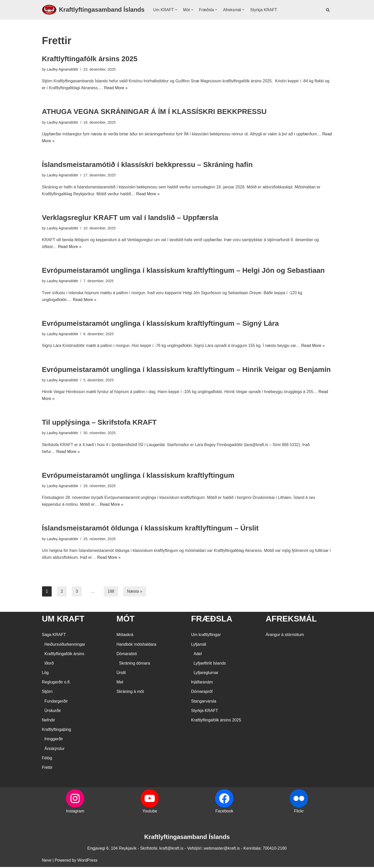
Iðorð (49, 664)
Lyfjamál (199, 645)
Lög (45, 674)
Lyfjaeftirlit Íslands (210, 664)
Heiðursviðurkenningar (65, 645)
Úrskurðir (53, 712)
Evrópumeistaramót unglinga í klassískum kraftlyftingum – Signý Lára (160, 324)
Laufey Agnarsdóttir (63, 69)
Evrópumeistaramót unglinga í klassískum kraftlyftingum (138, 476)
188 (111, 592)
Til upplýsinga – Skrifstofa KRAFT (99, 423)
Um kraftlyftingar (206, 636)
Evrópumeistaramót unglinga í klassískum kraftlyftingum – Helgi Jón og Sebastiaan (183, 271)
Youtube (150, 812)
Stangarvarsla (204, 702)
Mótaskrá (125, 636)
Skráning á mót (130, 693)
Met (120, 683)
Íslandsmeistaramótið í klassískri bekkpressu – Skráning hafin (147, 165)
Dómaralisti (127, 655)
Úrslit (121, 674)
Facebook (224, 812)
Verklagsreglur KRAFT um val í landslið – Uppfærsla (130, 218)
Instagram (75, 812)
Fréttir (47, 768)
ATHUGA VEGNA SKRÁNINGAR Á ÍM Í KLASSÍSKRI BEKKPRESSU (154, 112)
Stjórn (47, 693)
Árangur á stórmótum (285, 636)
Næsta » (135, 592)
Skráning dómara (135, 664)
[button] (176, 10)
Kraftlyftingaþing (57, 731)
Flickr (299, 812)
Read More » (116, 88)
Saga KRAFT (54, 636)
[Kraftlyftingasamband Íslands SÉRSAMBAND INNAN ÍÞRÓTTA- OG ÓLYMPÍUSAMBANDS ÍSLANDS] (93, 10)
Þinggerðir (54, 740)
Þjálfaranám (202, 683)
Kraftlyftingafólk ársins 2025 (90, 59)
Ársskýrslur (55, 750)
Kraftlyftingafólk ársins (65, 655)
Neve (47, 861)
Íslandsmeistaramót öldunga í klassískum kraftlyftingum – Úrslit (150, 529)
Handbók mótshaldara (137, 645)
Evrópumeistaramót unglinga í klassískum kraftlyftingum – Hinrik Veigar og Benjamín (186, 370)
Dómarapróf (202, 693)
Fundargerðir (56, 702)
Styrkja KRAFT (264, 10)
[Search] (328, 10)
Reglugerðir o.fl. (56, 683)
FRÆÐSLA (212, 620)
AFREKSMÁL (291, 620)
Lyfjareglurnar (206, 674)
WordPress (87, 861)
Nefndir (49, 721)
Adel (198, 655)
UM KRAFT (63, 620)
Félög (47, 759)
